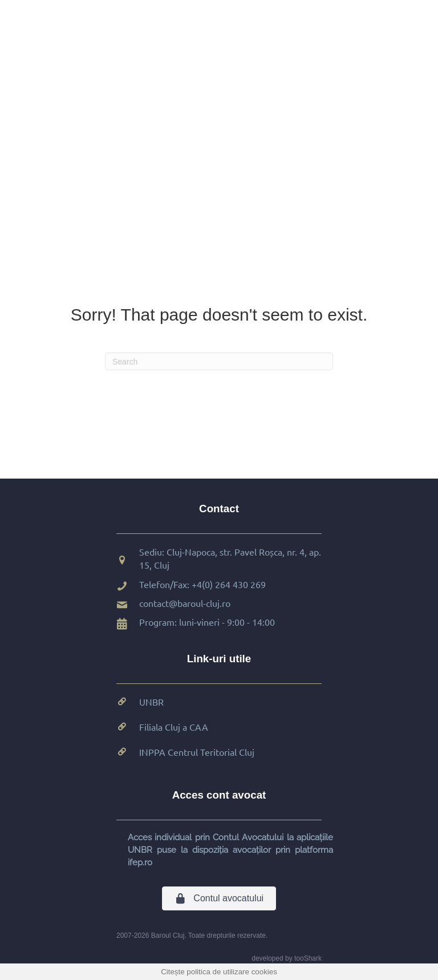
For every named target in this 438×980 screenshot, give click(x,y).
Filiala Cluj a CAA (174, 727)
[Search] (219, 361)
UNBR (151, 702)
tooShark (308, 958)
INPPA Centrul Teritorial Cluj (197, 752)
